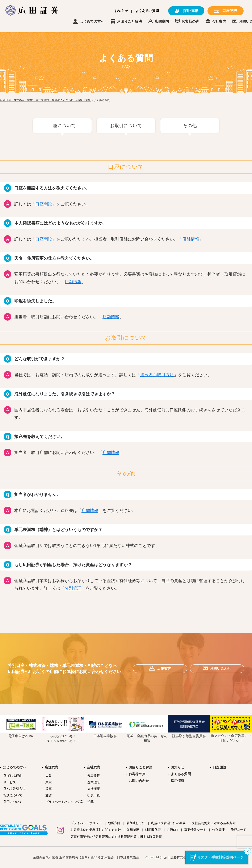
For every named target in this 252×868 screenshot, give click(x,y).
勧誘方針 (114, 823)
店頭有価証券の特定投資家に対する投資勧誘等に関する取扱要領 (116, 837)
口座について (62, 126)
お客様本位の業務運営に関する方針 (96, 830)
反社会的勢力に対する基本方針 (214, 823)
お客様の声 (208, 22)
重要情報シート (195, 830)
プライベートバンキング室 (64, 802)
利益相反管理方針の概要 (168, 823)
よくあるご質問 (147, 11)
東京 (49, 782)
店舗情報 (191, 239)
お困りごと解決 (148, 22)
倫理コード (238, 830)
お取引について (126, 126)
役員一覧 (94, 795)
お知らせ (121, 11)
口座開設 (44, 204)
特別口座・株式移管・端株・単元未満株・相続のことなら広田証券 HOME (45, 100)
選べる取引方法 (14, 789)
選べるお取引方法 (157, 375)
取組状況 (133, 830)
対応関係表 (153, 830)
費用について (13, 802)
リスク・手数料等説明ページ (220, 857)
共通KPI (172, 830)
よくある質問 (181, 774)
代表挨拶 (94, 776)
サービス (10, 782)
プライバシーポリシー (86, 823)
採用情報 (177, 781)
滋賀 (49, 795)
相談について (13, 795)
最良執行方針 (136, 823)
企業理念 (94, 782)
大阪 (49, 776)
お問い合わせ (139, 781)
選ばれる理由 (13, 776)
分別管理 (73, 588)
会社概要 (94, 789)
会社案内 (237, 22)
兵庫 (49, 789)
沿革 (91, 802)
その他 (190, 126)
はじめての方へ (110, 22)
